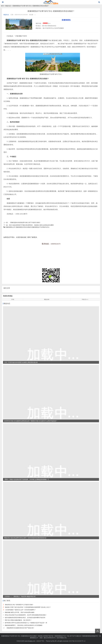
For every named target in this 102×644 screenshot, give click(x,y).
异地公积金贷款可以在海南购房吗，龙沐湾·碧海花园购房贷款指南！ (26, 615)
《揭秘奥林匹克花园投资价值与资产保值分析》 (20, 628)
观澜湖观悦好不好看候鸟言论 (40, 227)
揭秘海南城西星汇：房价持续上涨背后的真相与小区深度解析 (24, 625)
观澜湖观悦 (66, 20)
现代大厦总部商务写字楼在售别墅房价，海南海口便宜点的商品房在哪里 (31, 225)
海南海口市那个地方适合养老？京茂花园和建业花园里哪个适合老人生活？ (28, 607)
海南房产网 (40, 641)
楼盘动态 (8, 6)
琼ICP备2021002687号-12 (77, 641)
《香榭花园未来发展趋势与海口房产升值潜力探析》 (25, 222)
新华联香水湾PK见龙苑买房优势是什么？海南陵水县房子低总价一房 (26, 623)
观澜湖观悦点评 (10, 227)
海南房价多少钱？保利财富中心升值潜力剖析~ (19, 605)
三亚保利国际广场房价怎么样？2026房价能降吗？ (20, 610)
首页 (2, 6)
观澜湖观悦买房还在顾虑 (23, 227)
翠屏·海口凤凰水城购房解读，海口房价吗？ (18, 620)
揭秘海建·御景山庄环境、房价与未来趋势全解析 (20, 612)
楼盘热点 (6, 15)
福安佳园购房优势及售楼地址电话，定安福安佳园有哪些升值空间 (25, 618)
